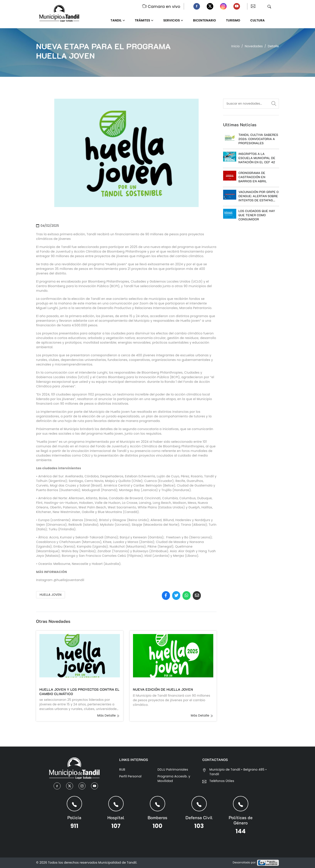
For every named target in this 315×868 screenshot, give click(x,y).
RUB (122, 770)
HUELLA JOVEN (51, 595)
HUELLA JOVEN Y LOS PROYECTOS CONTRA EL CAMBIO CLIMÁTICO (79, 691)
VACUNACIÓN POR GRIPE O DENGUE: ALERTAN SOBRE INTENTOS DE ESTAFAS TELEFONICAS (259, 196)
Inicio (235, 46)
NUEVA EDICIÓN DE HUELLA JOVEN (163, 689)
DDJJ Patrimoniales (173, 770)
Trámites (142, 20)
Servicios (172, 20)
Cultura (257, 20)
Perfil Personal (130, 776)
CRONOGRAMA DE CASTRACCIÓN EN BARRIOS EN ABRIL (253, 177)
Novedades (254, 46)
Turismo (233, 20)
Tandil (116, 20)
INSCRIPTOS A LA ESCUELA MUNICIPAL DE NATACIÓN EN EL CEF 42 (257, 158)
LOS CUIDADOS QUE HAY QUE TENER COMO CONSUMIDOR (257, 215)
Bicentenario (205, 20)
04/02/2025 (48, 226)
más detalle (109, 715)
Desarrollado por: (256, 862)
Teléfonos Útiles (222, 781)
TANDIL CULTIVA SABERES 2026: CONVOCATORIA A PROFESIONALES (258, 139)
